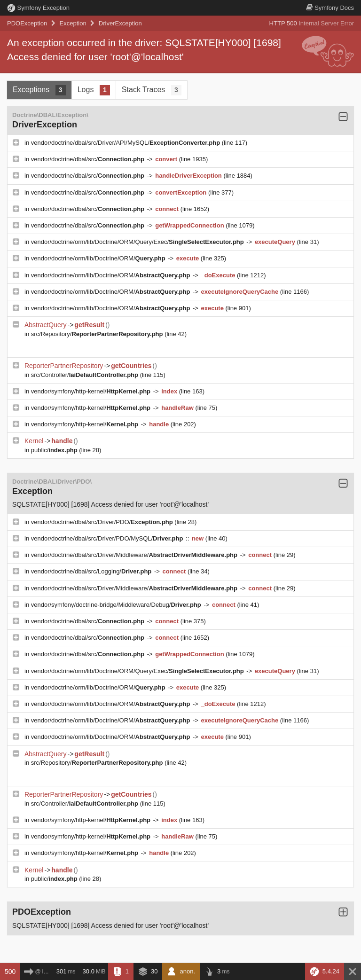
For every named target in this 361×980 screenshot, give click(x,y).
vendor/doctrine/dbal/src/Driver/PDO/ (103, 522)
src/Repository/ (98, 334)
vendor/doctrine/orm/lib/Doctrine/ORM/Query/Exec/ (138, 242)
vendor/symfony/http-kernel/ (92, 391)
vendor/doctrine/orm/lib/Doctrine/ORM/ (99, 258)
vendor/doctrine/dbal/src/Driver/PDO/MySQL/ (108, 538)
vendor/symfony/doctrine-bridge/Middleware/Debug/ (117, 605)
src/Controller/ (86, 375)
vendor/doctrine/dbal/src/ (89, 159)
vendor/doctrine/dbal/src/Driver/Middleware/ (135, 555)
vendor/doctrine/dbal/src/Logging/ (92, 571)
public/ (55, 450)
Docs (330, 8)
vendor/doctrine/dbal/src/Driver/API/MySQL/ (126, 143)
